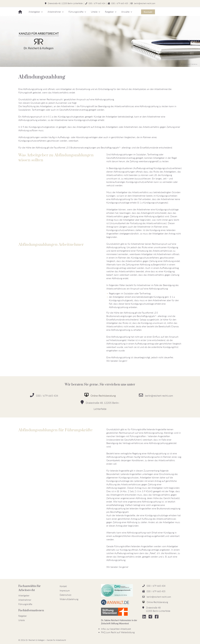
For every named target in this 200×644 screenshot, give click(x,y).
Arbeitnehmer (54, 12)
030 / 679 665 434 (97, 3)
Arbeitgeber (34, 12)
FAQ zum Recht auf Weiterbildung (118, 632)
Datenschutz (66, 595)
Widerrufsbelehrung (69, 599)
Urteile (94, 12)
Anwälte (125, 12)
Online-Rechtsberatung (103, 396)
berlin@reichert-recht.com (145, 3)
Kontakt (148, 12)
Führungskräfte (76, 12)
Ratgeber (109, 12)
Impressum (65, 591)
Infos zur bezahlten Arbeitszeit (116, 629)
